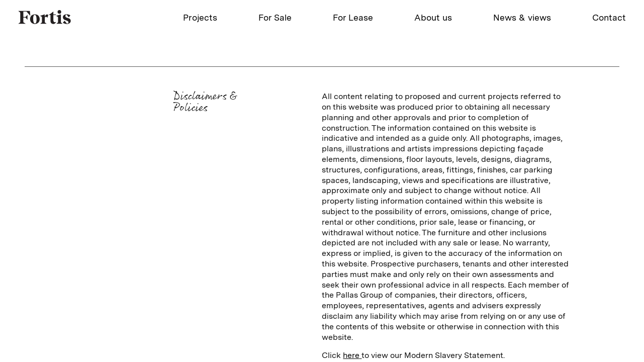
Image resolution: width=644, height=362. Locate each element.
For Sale (275, 17)
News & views (522, 17)
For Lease (353, 17)
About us (433, 17)
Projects (200, 17)
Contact (609, 17)
